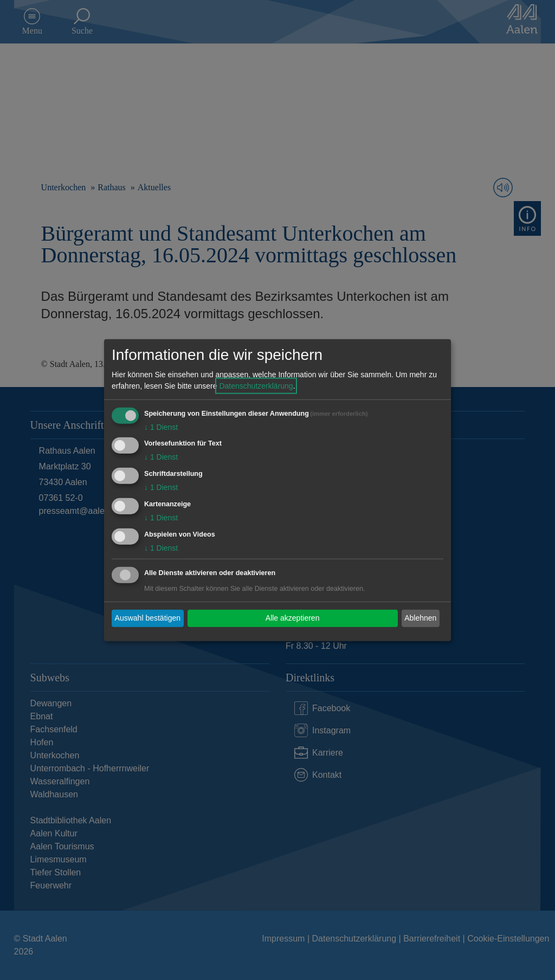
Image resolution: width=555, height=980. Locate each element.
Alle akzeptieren (293, 618)
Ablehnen (420, 618)
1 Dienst (161, 427)
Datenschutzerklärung (256, 385)
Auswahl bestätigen (148, 618)
